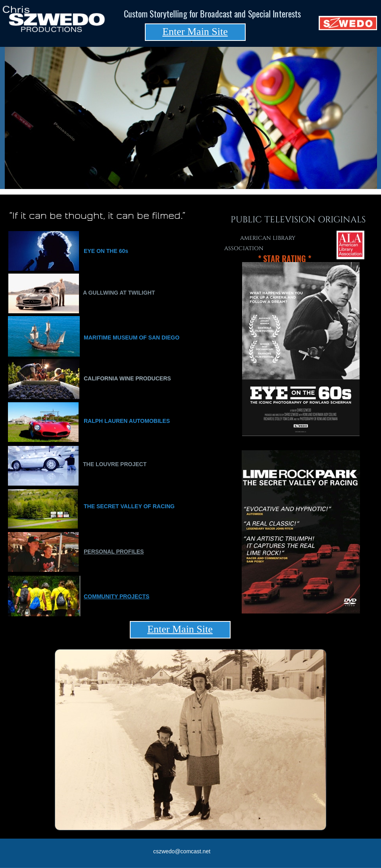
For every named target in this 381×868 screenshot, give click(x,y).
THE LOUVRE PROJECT (115, 464)
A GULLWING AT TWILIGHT (119, 293)
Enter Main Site (195, 32)
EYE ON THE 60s (106, 251)
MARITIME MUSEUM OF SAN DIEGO (132, 338)
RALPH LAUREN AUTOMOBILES (127, 421)
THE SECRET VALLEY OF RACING (129, 506)
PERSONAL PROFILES (114, 552)
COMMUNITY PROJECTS (116, 596)
